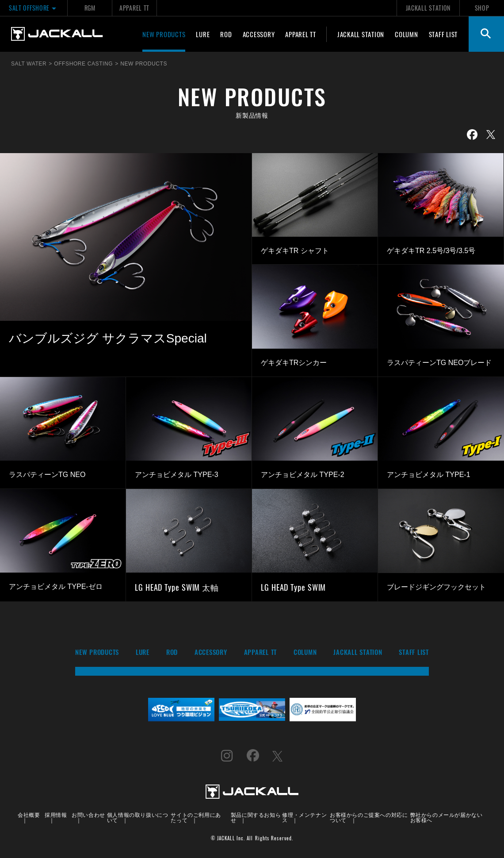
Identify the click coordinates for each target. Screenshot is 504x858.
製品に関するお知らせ (256, 817)
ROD (226, 34)
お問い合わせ (88, 814)
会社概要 (29, 814)
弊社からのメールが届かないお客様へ (447, 817)
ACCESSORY (259, 34)
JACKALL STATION (428, 8)
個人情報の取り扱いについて (138, 817)
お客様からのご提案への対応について (369, 817)
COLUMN (407, 34)
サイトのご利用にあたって (196, 817)
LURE (203, 34)
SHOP (482, 8)
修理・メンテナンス (304, 817)
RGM (90, 8)
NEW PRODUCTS (164, 34)
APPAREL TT (134, 8)
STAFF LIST (443, 34)
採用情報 (56, 814)
